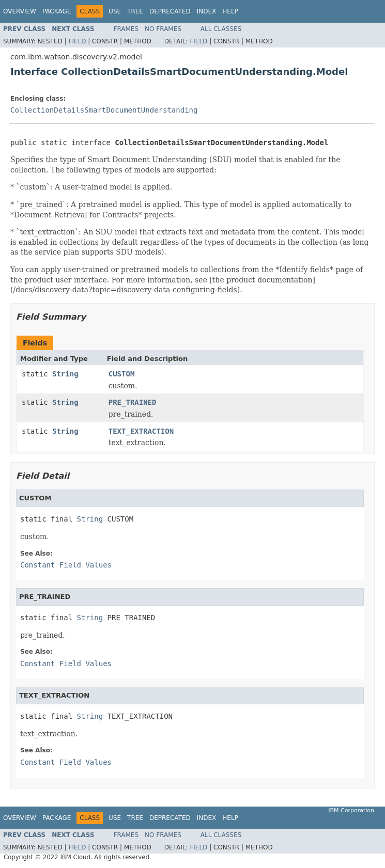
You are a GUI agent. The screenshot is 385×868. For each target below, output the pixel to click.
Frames (126, 29)
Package (57, 11)
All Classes (221, 29)
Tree (135, 11)
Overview (20, 11)
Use (115, 11)
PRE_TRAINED (133, 402)
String (65, 374)
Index (207, 11)
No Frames (163, 29)
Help (230, 11)
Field (77, 41)
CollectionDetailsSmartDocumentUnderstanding (104, 110)
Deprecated (170, 11)
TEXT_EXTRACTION (141, 431)
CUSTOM (122, 374)
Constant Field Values (66, 565)
